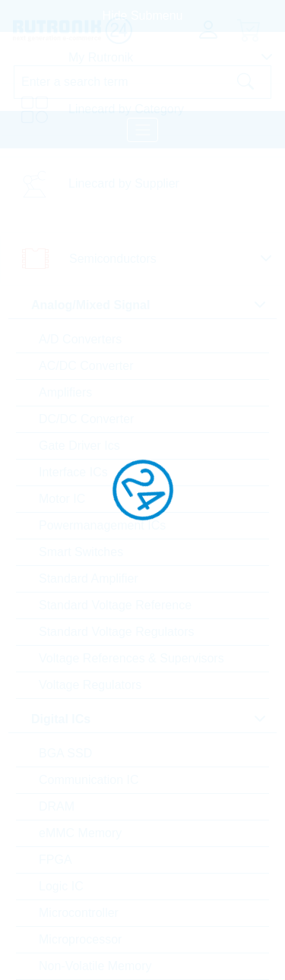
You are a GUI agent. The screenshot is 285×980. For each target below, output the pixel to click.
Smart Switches (81, 552)
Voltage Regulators (90, 685)
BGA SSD (65, 753)
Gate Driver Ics (79, 446)
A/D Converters (80, 339)
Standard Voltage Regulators (117, 632)
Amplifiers (65, 392)
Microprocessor (80, 939)
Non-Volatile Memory (95, 966)
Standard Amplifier (89, 579)
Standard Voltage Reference (115, 605)
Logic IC (61, 886)
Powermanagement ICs (102, 525)
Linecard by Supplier (124, 183)
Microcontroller (79, 913)
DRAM (57, 806)
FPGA (55, 860)
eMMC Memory (80, 833)
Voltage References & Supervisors (131, 658)
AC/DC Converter (86, 366)
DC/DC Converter (86, 419)
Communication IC (89, 780)
